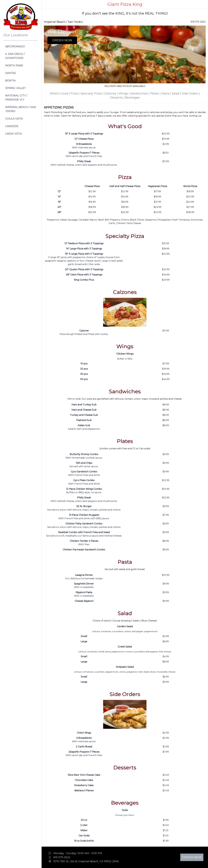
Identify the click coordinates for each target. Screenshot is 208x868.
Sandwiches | (140, 93)
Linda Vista (14, 134)
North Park (14, 66)
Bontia (10, 81)
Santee (11, 73)
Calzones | (111, 93)
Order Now (62, 40)
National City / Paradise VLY (16, 98)
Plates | (156, 93)
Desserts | (117, 97)
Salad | (177, 93)
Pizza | (75, 93)
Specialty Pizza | (92, 93)
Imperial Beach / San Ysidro (21, 109)
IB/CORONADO (15, 47)
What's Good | (60, 93)
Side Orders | (191, 93)
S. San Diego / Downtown (15, 56)
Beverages (132, 97)
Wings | (125, 93)
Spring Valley (16, 88)
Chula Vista (14, 119)
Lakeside (12, 126)
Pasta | (166, 93)
